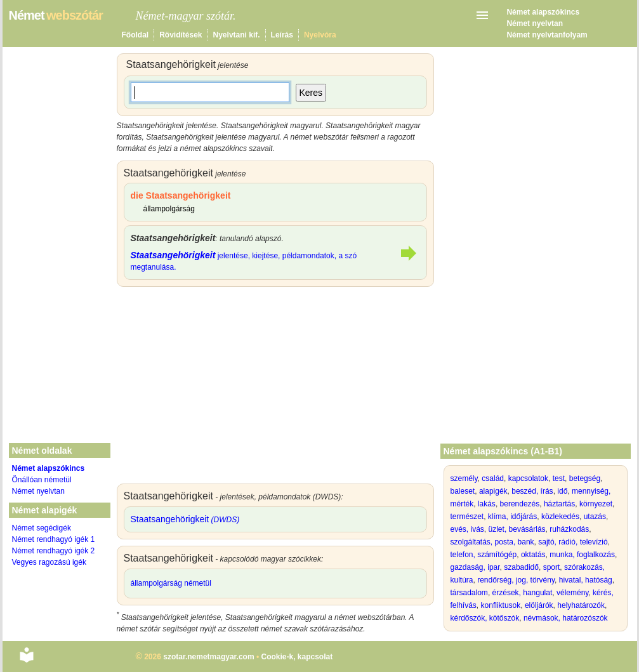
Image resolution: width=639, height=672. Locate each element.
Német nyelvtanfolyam (547, 35)
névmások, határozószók (566, 618)
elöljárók (539, 605)
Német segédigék (42, 528)
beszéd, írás (532, 491)
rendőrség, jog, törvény (516, 580)
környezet (596, 504)
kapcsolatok (528, 478)
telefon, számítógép (484, 555)
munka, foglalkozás (582, 555)
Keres (311, 93)
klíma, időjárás (512, 517)
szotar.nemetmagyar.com (208, 657)
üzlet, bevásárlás (517, 529)
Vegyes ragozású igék (49, 562)
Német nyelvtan (535, 23)
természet (467, 517)
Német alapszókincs (543, 12)
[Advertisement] (275, 388)
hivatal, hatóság (586, 580)
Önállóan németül (42, 480)
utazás (595, 517)
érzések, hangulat (523, 593)
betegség (585, 478)
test (559, 478)
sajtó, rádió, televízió (573, 542)
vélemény (572, 593)
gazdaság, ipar (475, 567)
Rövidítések (181, 35)
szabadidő (521, 567)
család (493, 478)
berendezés (520, 504)
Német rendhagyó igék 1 (54, 539)
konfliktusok (501, 605)
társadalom (469, 593)
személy (464, 478)
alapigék (493, 491)
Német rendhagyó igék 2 (54, 551)
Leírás (282, 35)
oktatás (533, 555)
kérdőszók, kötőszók (485, 618)
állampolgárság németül (171, 583)
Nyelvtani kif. (237, 35)
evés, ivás (467, 529)
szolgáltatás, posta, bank (492, 542)
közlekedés (560, 517)
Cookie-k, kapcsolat (297, 657)
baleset (463, 491)
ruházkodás (569, 529)
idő (562, 491)
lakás (487, 504)
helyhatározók (581, 605)
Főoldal (135, 35)
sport (552, 567)
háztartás (559, 504)
